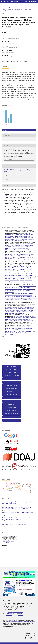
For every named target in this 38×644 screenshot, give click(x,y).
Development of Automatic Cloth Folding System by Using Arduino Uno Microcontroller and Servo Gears (18, 513)
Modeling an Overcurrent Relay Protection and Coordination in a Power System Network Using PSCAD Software (19, 235)
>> (6, 337)
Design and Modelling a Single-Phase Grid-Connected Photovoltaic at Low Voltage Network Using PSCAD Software (19, 295)
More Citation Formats (10, 159)
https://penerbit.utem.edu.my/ (10, 542)
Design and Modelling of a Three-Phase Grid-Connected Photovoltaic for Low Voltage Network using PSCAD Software (20, 275)
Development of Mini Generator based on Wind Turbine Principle (21, 287)
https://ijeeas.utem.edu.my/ (15, 612)
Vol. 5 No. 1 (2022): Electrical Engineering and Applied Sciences (17, 10)
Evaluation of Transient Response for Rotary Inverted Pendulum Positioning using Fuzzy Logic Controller (19, 308)
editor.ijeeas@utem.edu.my (14, 613)
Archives (9, 8)
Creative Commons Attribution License (15, 196)
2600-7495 (9, 615)
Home (4, 8)
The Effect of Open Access (16, 214)
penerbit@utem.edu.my (8, 543)
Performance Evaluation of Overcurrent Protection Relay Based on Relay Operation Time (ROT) (20, 245)
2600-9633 (21, 615)
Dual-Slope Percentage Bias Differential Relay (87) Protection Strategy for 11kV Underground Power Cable (19, 266)
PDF (6, 130)
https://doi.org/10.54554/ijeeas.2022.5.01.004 (17, 62)
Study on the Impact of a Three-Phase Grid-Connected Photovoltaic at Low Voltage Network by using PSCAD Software (19, 328)
